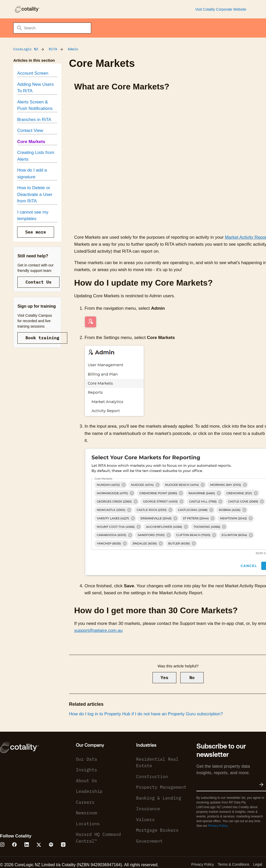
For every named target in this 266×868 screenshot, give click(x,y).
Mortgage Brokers (157, 830)
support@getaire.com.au (98, 630)
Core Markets (31, 142)
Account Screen (33, 73)
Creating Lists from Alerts (36, 156)
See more (36, 232)
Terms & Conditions (233, 864)
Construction (152, 777)
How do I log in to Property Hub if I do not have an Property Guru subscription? (146, 714)
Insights (87, 770)
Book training (42, 338)
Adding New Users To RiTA (35, 88)
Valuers (145, 820)
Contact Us (38, 282)
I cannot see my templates (33, 216)
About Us (87, 781)
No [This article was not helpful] (192, 678)
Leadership (89, 791)
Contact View (30, 130)
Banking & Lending (159, 798)
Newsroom (87, 813)
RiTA (53, 49)
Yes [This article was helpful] (164, 678)
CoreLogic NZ (26, 49)
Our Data (87, 759)
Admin (73, 49)
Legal (258, 864)
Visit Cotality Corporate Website (221, 9)
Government (149, 841)
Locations (88, 824)
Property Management (161, 787)
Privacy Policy (218, 826)
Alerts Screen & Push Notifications (35, 105)
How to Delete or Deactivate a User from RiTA (35, 194)
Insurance (148, 809)
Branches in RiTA (34, 120)
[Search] (52, 28)
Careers (85, 802)
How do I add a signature (32, 174)
